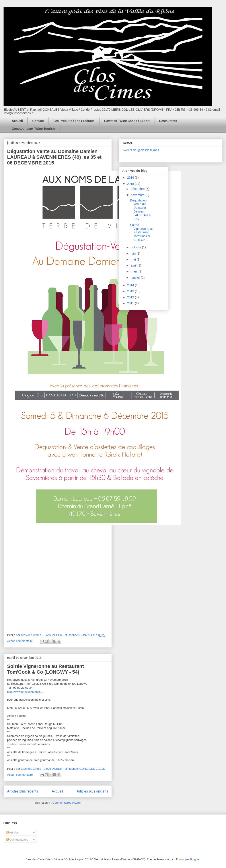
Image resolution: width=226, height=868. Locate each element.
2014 (131, 285)
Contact (38, 121)
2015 (131, 184)
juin (134, 253)
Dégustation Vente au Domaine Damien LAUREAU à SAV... (140, 210)
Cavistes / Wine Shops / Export (127, 121)
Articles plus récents (23, 791)
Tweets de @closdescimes (141, 150)
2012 (131, 297)
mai (134, 259)
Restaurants (168, 121)
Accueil (17, 121)
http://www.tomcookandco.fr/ (25, 692)
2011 (131, 303)
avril (134, 265)
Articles (12, 832)
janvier (136, 278)
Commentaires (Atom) (67, 803)
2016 (131, 178)
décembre (138, 189)
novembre (138, 195)
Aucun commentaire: (21, 641)
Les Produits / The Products (74, 121)
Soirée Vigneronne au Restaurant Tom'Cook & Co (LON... (142, 232)
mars (135, 271)
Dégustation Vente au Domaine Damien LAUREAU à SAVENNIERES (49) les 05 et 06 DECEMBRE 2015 (54, 157)
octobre (136, 247)
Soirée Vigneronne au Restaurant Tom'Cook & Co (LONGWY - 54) (46, 669)
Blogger (195, 859)
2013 (131, 291)
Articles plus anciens (92, 791)
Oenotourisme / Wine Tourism (34, 129)
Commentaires (17, 840)
